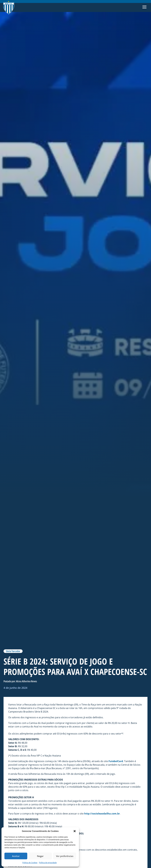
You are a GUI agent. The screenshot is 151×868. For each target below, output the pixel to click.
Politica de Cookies (30, 863)
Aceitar (16, 856)
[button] (75, 831)
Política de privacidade (48, 863)
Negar (40, 856)
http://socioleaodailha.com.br (102, 814)
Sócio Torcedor (13, 651)
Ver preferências (65, 856)
